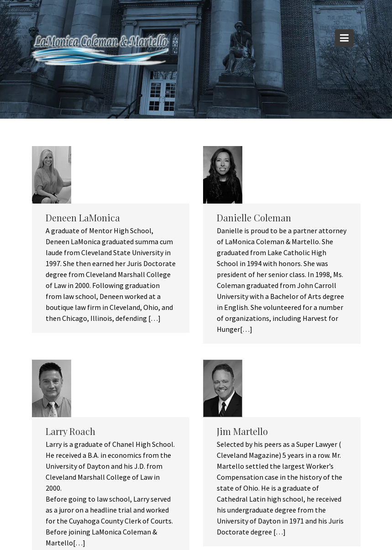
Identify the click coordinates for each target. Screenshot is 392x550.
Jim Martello (242, 431)
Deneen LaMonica (83, 218)
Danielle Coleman (254, 218)
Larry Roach (71, 431)
